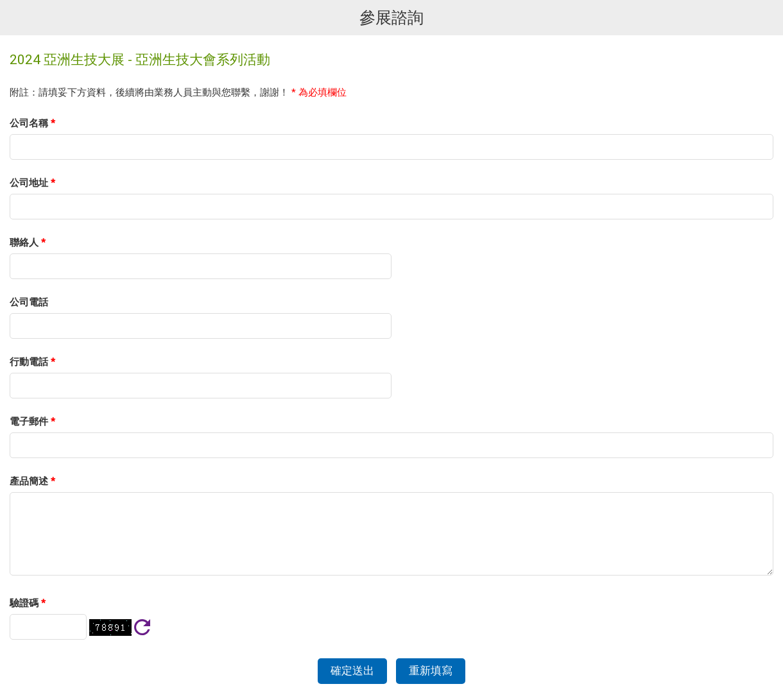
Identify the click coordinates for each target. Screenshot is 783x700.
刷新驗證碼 (142, 627)
